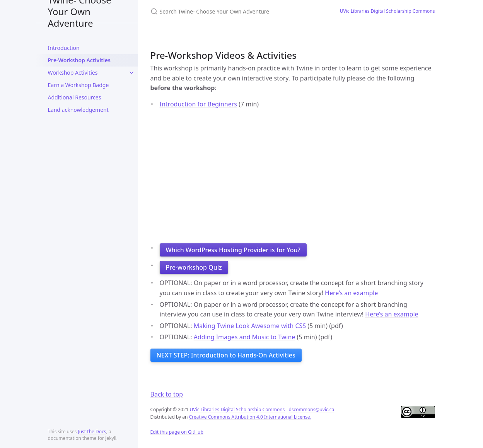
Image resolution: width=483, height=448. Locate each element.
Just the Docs (92, 432)
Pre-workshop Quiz (194, 267)
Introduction (64, 48)
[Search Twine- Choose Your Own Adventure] (236, 11)
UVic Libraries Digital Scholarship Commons (387, 11)
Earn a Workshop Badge (79, 85)
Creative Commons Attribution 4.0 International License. (250, 417)
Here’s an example (351, 293)
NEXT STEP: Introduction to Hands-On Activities (226, 355)
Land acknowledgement (78, 110)
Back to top (167, 394)
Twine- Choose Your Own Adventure (80, 11)
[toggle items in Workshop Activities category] (131, 73)
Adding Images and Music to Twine (245, 337)
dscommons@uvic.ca (311, 410)
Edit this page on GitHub (177, 432)
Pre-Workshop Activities (79, 60)
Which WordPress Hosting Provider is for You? (233, 250)
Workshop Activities (73, 73)
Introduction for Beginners (199, 104)
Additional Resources (75, 97)
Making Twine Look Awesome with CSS (250, 326)
